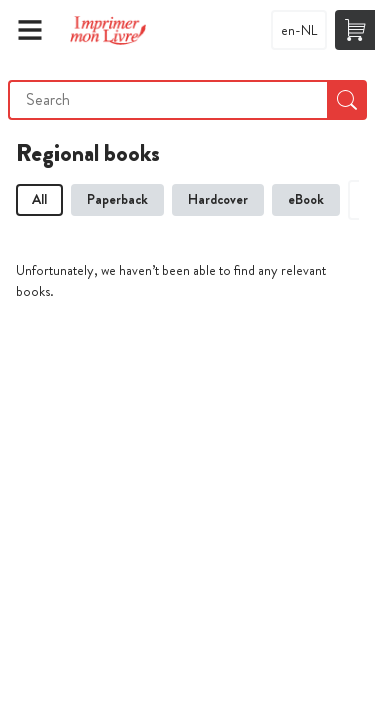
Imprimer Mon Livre (108, 30)
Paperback (117, 199)
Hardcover (218, 199)
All (39, 199)
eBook (306, 199)
